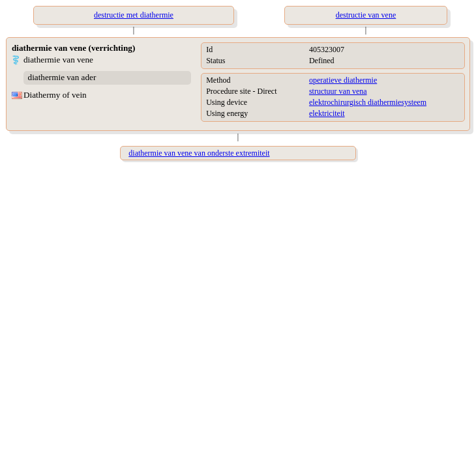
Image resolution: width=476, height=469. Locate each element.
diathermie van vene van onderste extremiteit (199, 153)
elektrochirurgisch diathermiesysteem (368, 102)
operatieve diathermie (343, 80)
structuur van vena (338, 91)
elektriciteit (327, 113)
